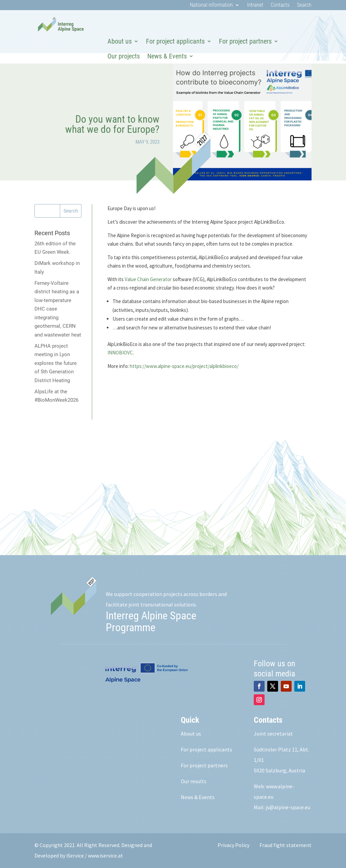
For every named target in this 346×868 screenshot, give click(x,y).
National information (211, 5)
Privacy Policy (233, 845)
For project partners (245, 41)
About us (120, 41)
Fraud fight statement (286, 845)
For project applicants (175, 41)
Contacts (280, 5)
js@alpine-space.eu (288, 807)
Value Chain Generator (148, 279)
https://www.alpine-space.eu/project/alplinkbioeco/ (184, 366)
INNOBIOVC (120, 353)
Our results (194, 781)
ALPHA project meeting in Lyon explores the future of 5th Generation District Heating (56, 363)
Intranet (255, 5)
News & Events (167, 56)
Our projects (124, 56)
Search (304, 5)
